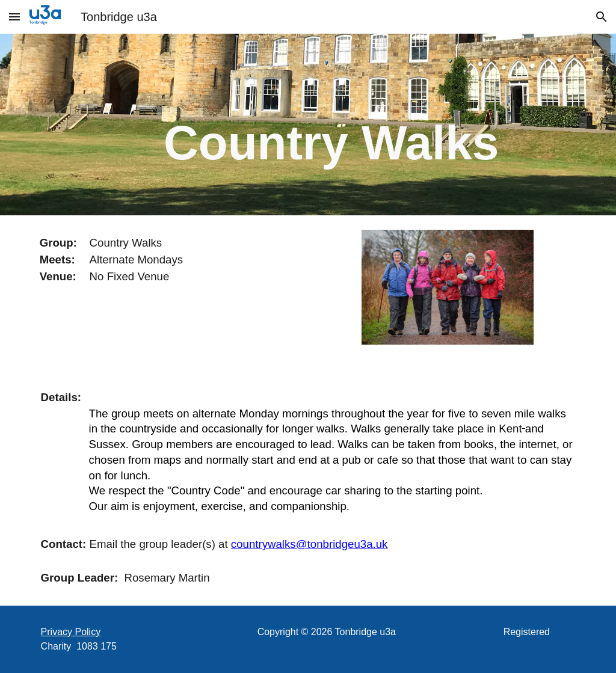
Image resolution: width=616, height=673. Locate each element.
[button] (14, 17)
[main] (331, 124)
